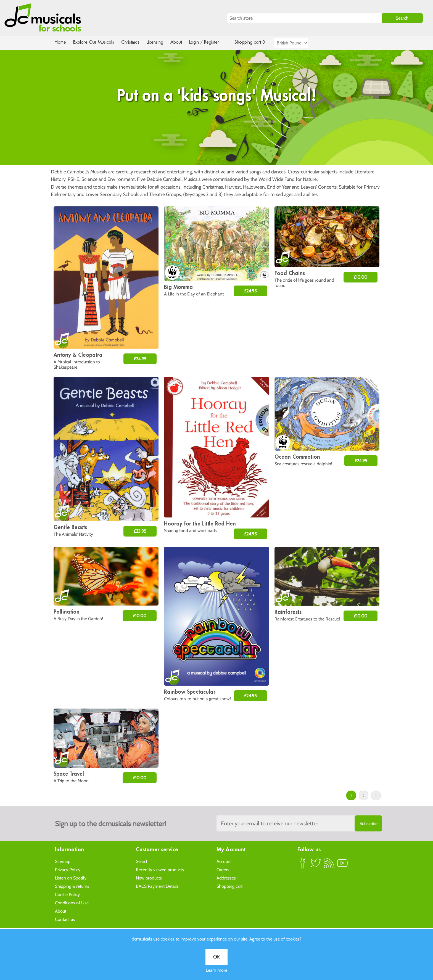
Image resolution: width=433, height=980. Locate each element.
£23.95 (140, 531)
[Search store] (304, 18)
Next (376, 795)
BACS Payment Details (157, 886)
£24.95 (140, 359)
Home (60, 42)
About (181, 42)
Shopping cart (229, 886)
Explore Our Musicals (94, 42)
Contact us (65, 919)
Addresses (226, 878)
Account (224, 861)
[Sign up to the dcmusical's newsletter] (299, 823)
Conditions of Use (72, 903)
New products (149, 878)
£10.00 (361, 277)
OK (216, 181)
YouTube (342, 865)
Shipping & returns (72, 886)
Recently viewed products (160, 869)
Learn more (216, 194)
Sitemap (63, 861)
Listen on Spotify (71, 878)
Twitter (316, 865)
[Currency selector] (297, 43)
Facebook (303, 865)
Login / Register (210, 42)
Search (142, 861)
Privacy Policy (68, 869)
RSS (329, 865)
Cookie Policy (67, 894)
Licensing (159, 42)
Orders (223, 869)
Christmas (133, 42)
